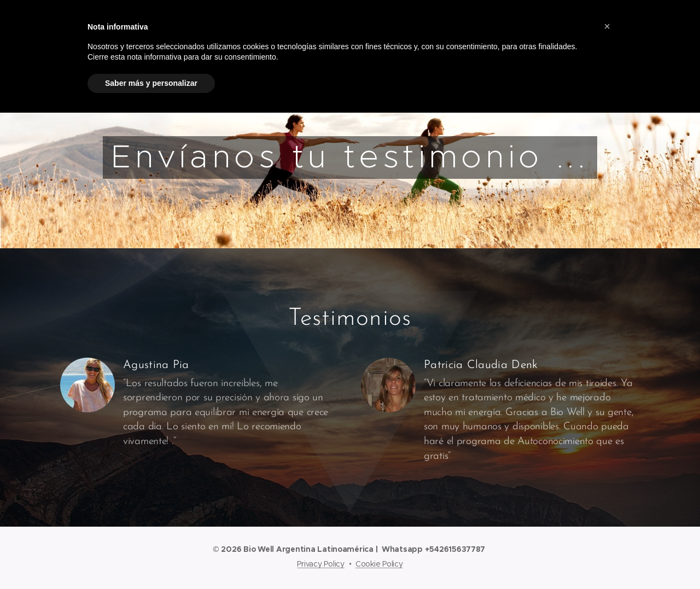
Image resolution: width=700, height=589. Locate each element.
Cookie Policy (379, 564)
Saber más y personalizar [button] (151, 83)
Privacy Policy (320, 564)
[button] (607, 26)
